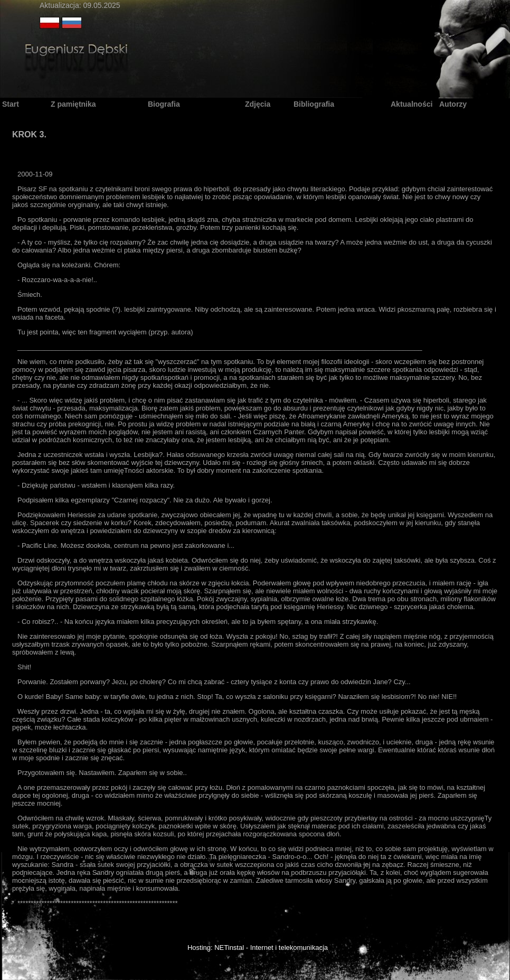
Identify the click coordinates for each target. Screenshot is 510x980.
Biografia (164, 104)
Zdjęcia (258, 104)
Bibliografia (314, 104)
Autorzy (453, 104)
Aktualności (412, 104)
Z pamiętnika (73, 104)
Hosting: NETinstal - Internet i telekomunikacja (258, 948)
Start (11, 104)
